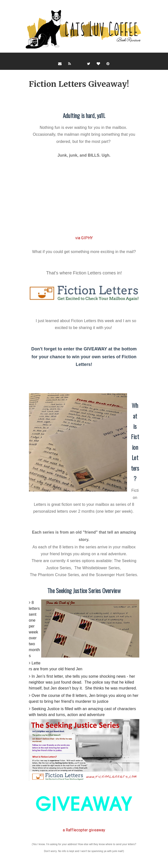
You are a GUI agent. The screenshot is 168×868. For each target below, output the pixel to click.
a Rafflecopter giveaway (84, 830)
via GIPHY (84, 238)
